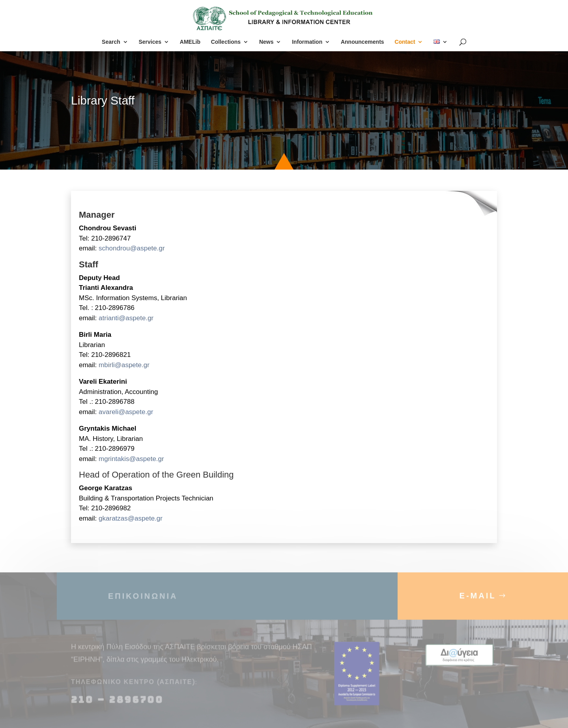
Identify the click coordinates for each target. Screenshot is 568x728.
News (266, 42)
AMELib (190, 42)
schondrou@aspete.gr (132, 248)
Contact (405, 42)
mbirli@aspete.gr (124, 365)
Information (307, 42)
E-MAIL (478, 601)
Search (111, 42)
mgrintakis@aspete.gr (132, 459)
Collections (226, 42)
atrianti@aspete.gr (126, 318)
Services (150, 42)
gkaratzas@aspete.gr (131, 518)
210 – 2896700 (119, 705)
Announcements (362, 42)
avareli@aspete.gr (126, 412)
